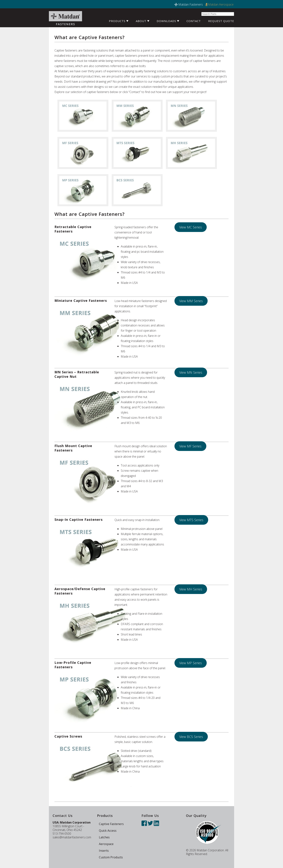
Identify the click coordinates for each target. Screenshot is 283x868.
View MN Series (191, 372)
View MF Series (190, 446)
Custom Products (111, 857)
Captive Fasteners (111, 824)
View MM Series (191, 301)
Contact (194, 21)
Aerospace (106, 844)
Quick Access (108, 831)
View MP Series (191, 663)
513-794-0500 (62, 834)
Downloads (168, 21)
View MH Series (191, 589)
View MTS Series (191, 520)
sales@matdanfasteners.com (72, 837)
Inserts (104, 851)
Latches (104, 837)
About (143, 21)
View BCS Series (191, 737)
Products (119, 21)
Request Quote (221, 21)
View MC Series (191, 227)
